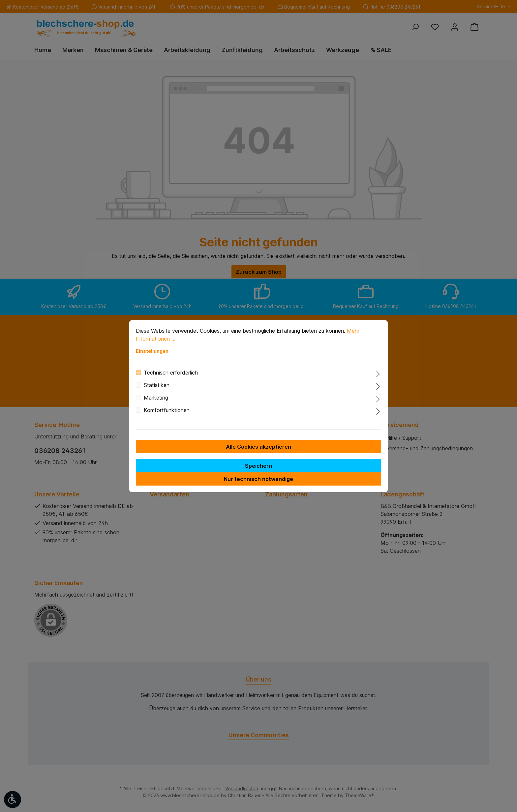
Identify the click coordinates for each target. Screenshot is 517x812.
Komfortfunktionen (167, 415)
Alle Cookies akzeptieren (258, 451)
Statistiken (157, 390)
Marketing (156, 402)
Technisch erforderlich (171, 377)
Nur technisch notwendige (258, 484)
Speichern (258, 470)
